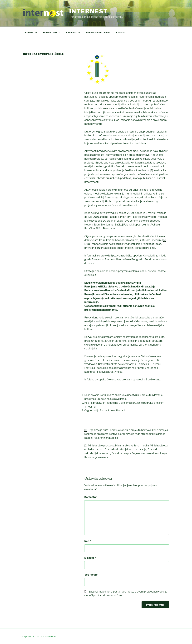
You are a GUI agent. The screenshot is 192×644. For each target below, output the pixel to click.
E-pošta (90, 558)
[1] (152, 170)
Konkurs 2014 (52, 33)
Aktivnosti (73, 33)
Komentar (91, 497)
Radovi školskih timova (98, 33)
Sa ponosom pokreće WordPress (39, 636)
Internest (89, 11)
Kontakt (120, 33)
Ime (88, 541)
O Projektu (30, 33)
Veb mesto (91, 575)
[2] (165, 240)
